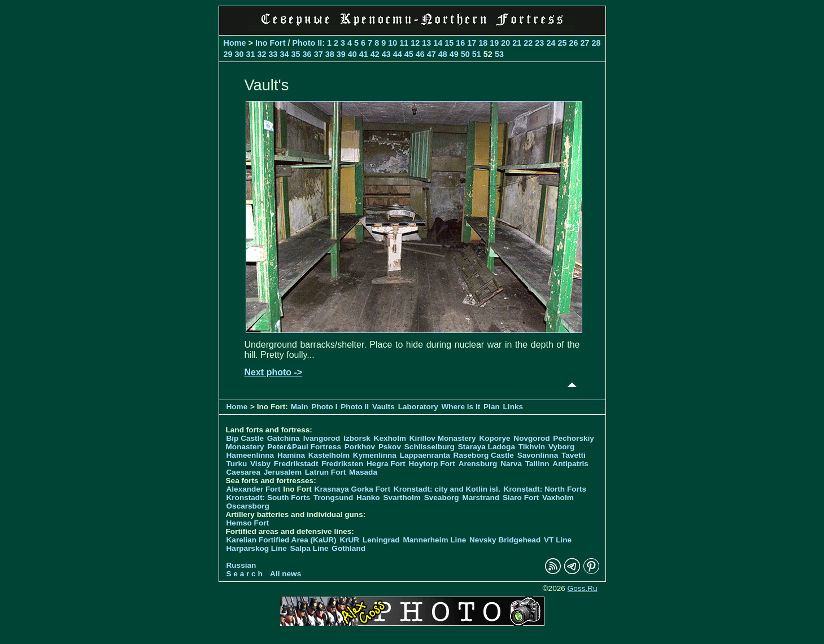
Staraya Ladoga (487, 447)
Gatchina (284, 438)
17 (472, 43)
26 (573, 43)
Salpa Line (309, 548)
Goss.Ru (583, 588)
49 (454, 54)
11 (404, 43)
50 (465, 54)
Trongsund (333, 498)
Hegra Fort (386, 464)
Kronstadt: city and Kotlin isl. (447, 489)
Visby (260, 464)
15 (449, 43)
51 (477, 54)
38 (330, 54)
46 (420, 54)
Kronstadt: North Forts (545, 489)
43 (386, 54)
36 (307, 54)
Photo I (324, 407)
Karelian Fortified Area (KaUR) (282, 540)
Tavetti (574, 455)
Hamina (291, 455)
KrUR (349, 540)
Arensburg (478, 464)
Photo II (307, 43)
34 (285, 54)
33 (273, 54)
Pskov (390, 447)
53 (499, 54)
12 (415, 43)
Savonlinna (538, 455)
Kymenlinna (375, 455)
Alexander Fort (254, 489)
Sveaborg (442, 498)
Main (300, 407)
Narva (511, 464)
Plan (492, 407)
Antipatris (570, 464)
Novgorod (531, 438)
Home (235, 43)
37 (319, 54)
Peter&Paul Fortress (304, 447)
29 (228, 54)
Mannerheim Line (434, 540)
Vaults (383, 407)
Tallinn (537, 464)
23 (539, 43)
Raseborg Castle (484, 455)
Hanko (368, 498)
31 (251, 54)
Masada (363, 472)
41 (364, 54)
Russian (241, 565)
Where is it (461, 407)
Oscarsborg (248, 506)
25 (562, 43)
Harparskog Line (257, 548)
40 (352, 54)
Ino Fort (271, 43)
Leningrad (381, 540)
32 (262, 54)
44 (398, 54)
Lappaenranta (425, 455)
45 (409, 54)
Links (513, 407)
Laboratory (418, 407)
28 (596, 43)
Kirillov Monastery (443, 438)
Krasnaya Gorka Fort (352, 489)
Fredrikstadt (296, 464)
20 (505, 43)
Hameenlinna (250, 455)
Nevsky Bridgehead (505, 540)
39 (341, 54)
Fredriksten (342, 464)
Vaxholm (558, 498)
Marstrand (481, 498)
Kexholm (390, 438)
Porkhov (360, 447)
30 (239, 54)
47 (431, 54)
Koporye (494, 438)
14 (438, 43)
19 (494, 43)
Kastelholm (329, 455)
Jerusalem (283, 472)
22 (528, 43)
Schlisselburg (430, 447)
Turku (237, 464)
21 (517, 43)
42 (375, 54)
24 (551, 43)
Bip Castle (245, 438)
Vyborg (561, 447)
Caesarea (243, 472)
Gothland (348, 548)
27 (585, 43)
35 (296, 54)
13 (426, 43)
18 (483, 43)
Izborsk (357, 438)
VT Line (558, 540)
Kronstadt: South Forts (269, 498)
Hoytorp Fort (432, 464)
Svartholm (402, 498)
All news (285, 574)
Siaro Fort (521, 498)
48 (443, 54)
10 (393, 43)
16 (460, 43)
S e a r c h (245, 574)
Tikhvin (532, 447)
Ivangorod (322, 438)
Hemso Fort (248, 523)
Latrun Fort (326, 472)
